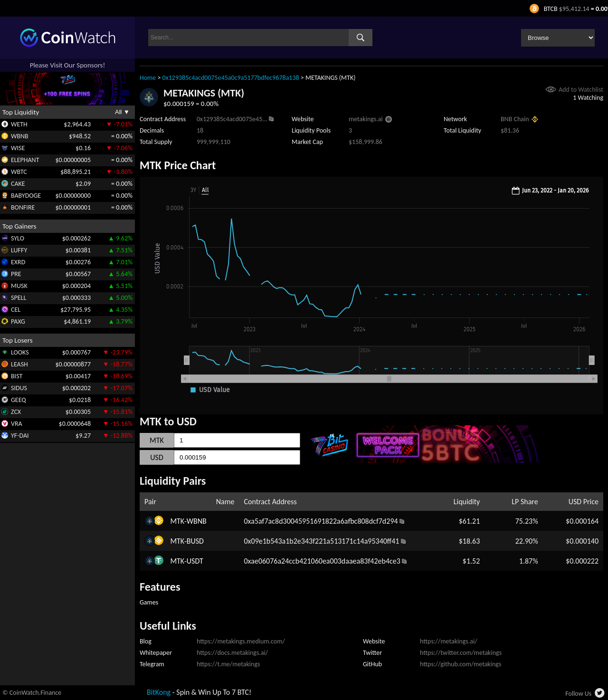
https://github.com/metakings (461, 664)
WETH (19, 124)
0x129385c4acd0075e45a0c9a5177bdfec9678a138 (231, 78)
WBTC (19, 172)
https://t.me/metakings (228, 664)
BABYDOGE (26, 196)
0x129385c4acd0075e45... (232, 119)
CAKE (18, 184)
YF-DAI (20, 436)
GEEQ (19, 400)
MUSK (19, 286)
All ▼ (122, 112)
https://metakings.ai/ (449, 641)
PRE (16, 274)
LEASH (19, 364)
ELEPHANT (25, 160)
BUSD (195, 541)
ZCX (16, 412)
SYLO (18, 238)
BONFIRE (23, 207)
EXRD (18, 262)
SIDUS (19, 388)
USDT (195, 561)
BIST (17, 376)
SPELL (19, 298)
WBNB (20, 136)
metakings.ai (366, 119)
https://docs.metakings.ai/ (232, 653)
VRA (17, 424)
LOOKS (20, 352)
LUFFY (19, 250)
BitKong (159, 692)
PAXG (18, 321)
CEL (16, 310)
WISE (18, 148)
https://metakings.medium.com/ (241, 641)
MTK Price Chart (178, 165)
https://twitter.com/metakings (461, 653)
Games (149, 602)
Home (148, 78)
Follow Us (578, 694)
